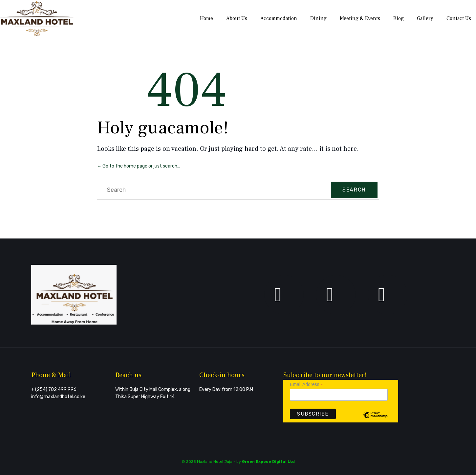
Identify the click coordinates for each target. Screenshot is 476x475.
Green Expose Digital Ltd (268, 462)
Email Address (307, 385)
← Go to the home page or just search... (139, 166)
